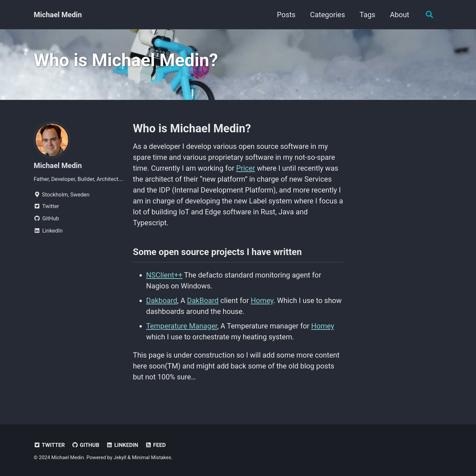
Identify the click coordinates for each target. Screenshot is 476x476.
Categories (328, 15)
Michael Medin (58, 15)
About (399, 15)
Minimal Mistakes (152, 457)
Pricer (245, 168)
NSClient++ (164, 275)
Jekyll (120, 457)
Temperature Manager (182, 326)
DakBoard (203, 301)
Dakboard (162, 301)
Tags (368, 15)
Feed (155, 445)
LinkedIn (122, 445)
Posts (286, 15)
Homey (262, 301)
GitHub (86, 445)
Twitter (49, 445)
